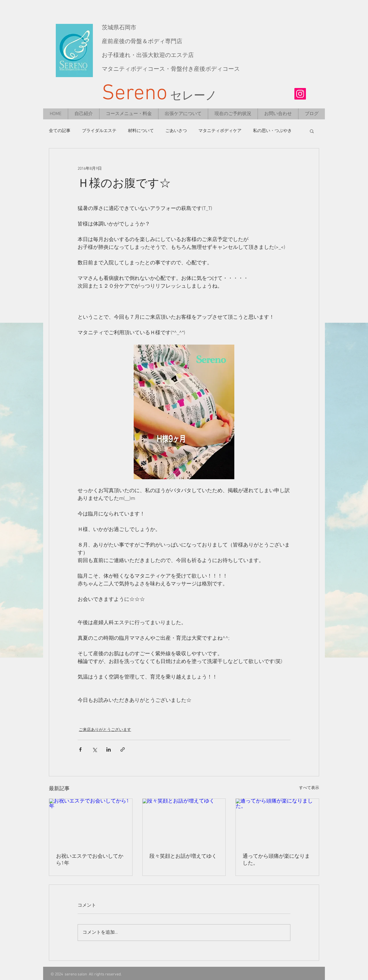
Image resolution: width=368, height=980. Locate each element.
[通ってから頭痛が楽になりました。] (277, 822)
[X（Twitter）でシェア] (94, 749)
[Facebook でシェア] (80, 749)
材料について (141, 131)
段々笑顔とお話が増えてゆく (183, 856)
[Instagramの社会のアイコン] (300, 94)
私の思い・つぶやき (272, 131)
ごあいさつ (176, 131)
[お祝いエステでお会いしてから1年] (91, 822)
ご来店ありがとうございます (105, 730)
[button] (312, 131)
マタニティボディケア (220, 131)
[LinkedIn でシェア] (109, 749)
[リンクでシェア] (123, 749)
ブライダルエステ (99, 131)
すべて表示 (309, 788)
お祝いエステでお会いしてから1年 (90, 860)
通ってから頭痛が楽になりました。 (276, 860)
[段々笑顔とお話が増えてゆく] (184, 822)
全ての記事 (60, 131)
